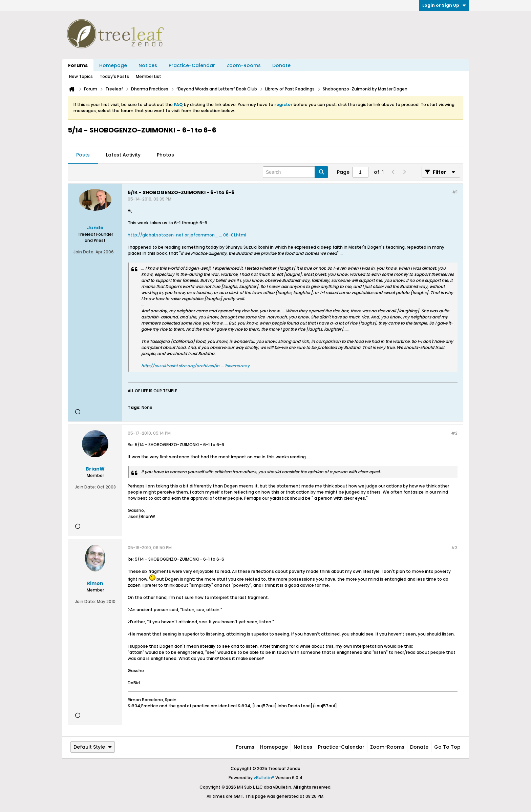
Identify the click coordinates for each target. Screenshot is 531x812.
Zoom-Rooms (244, 65)
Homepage (113, 65)
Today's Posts (114, 76)
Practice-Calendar (192, 65)
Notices (148, 65)
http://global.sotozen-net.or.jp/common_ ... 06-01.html (187, 235)
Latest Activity (123, 155)
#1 (455, 192)
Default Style (93, 747)
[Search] (295, 172)
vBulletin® (264, 778)
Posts (83, 155)
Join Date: (84, 252)
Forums (78, 65)
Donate (281, 65)
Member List (148, 76)
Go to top (447, 747)
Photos (165, 155)
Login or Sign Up (444, 5)
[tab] (83, 155)
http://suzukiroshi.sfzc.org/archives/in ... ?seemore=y (195, 366)
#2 (454, 433)
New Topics (81, 76)
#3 (454, 548)
